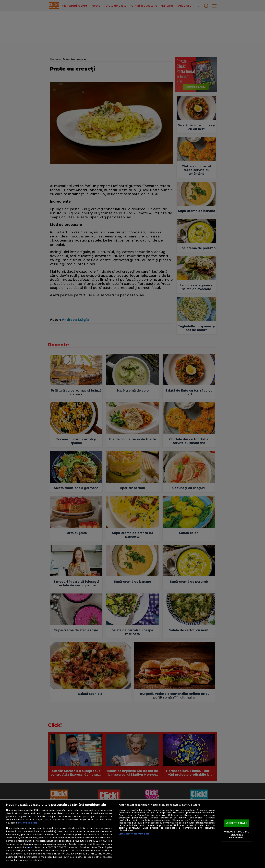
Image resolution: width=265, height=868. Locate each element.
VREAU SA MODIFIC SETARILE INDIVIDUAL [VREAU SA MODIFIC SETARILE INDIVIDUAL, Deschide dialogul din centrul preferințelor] (237, 835)
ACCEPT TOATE (237, 823)
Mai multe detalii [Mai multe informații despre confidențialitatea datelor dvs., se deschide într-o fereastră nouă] (28, 823)
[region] (132, 834)
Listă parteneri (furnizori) (134, 834)
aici (31, 847)
